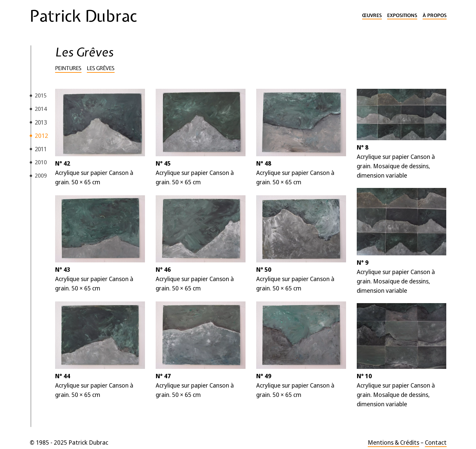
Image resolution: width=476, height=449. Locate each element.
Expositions (402, 16)
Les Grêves (101, 68)
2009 (41, 175)
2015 (41, 95)
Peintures (68, 68)
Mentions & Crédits (393, 442)
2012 (41, 136)
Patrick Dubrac (83, 16)
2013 (41, 122)
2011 (41, 149)
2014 (41, 109)
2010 (41, 162)
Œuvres (372, 16)
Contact (436, 442)
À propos (435, 16)
